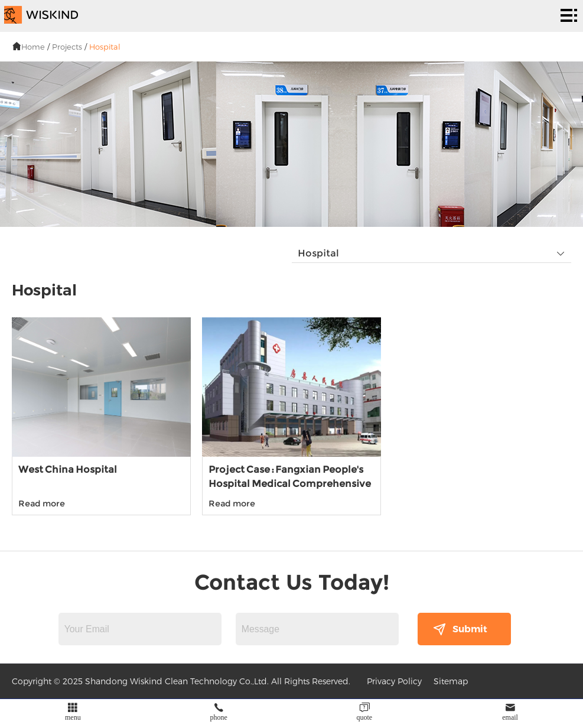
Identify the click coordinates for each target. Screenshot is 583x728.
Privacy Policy (394, 681)
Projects (67, 47)
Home (33, 47)
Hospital (105, 47)
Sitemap (451, 681)
